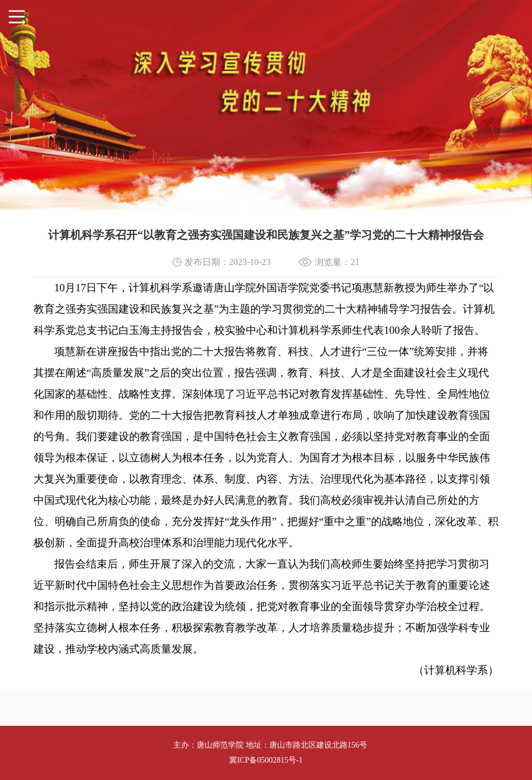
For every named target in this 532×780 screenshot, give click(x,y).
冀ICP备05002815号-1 (266, 760)
